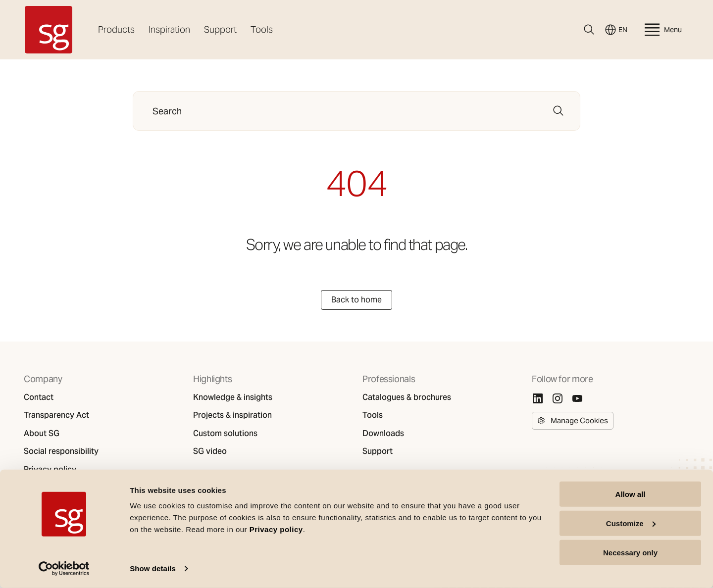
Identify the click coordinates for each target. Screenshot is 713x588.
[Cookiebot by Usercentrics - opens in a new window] (64, 569)
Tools (262, 29)
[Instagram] (558, 398)
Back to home (356, 300)
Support (220, 29)
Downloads (383, 434)
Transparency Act (56, 415)
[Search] (589, 30)
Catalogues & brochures (407, 397)
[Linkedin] (538, 398)
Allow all (631, 494)
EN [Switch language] (616, 30)
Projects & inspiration (232, 415)
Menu (662, 30)
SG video (210, 451)
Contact (39, 397)
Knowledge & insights (233, 397)
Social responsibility (61, 451)
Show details (153, 568)
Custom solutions (225, 434)
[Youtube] (577, 398)
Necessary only (630, 552)
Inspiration (169, 29)
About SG (42, 434)
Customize (631, 523)
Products (116, 29)
